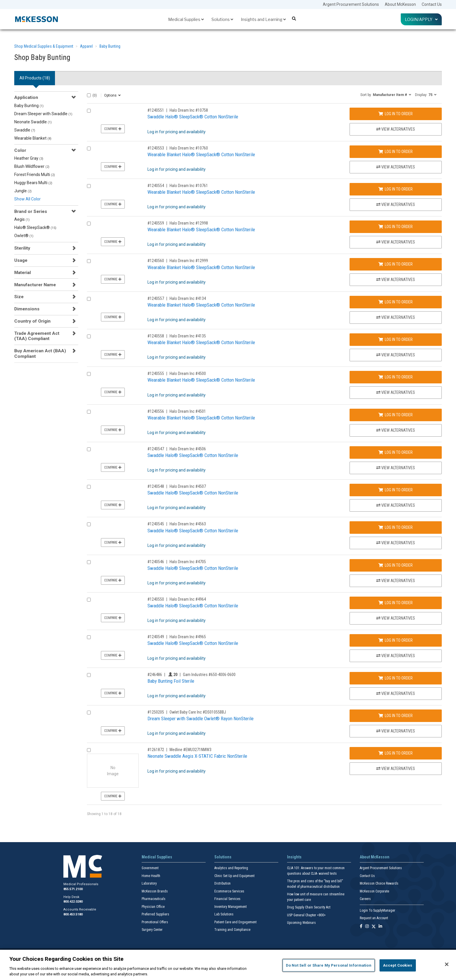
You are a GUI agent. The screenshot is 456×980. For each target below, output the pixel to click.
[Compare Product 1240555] (89, 374)
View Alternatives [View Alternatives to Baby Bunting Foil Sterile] (396, 693)
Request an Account (374, 918)
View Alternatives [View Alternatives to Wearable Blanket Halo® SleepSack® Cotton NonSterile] (396, 167)
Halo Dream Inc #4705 (188, 562)
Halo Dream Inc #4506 (188, 449)
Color (20, 150)
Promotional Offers (155, 922)
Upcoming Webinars (301, 923)
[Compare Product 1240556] (89, 412)
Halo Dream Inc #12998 (189, 223)
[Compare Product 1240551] (89, 111)
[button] (386, 95)
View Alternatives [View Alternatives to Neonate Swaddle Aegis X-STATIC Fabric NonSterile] (396, 769)
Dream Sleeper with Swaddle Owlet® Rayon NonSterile (201, 718)
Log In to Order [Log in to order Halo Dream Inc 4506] (396, 452)
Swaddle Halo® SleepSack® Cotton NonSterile (193, 117)
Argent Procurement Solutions (351, 4)
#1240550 (156, 599)
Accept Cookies (398, 965)
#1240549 (156, 637)
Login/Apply (421, 19)
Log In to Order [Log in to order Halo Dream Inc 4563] (396, 527)
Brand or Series (31, 211)
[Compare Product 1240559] (89, 224)
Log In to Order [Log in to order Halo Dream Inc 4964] (396, 603)
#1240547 (156, 449)
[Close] (447, 964)
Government (150, 868)
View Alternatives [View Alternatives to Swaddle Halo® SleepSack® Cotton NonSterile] (396, 129)
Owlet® (24, 236)
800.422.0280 (73, 902)
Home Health (151, 876)
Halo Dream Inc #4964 (188, 599)
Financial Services (227, 899)
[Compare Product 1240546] (89, 562)
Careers (365, 899)
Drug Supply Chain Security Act (309, 907)
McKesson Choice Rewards (379, 883)
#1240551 (156, 110)
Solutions (222, 19)
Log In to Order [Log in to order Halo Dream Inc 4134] (396, 302)
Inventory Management (230, 907)
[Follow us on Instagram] (367, 927)
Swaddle (25, 130)
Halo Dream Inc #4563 (188, 524)
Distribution (222, 883)
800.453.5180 (73, 914)
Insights (294, 857)
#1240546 (156, 562)
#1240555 (156, 373)
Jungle (23, 191)
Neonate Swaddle (33, 122)
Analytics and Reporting (231, 868)
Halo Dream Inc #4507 (188, 486)
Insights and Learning (263, 19)
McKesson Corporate (374, 891)
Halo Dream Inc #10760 (189, 148)
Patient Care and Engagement (235, 922)
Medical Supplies (186, 19)
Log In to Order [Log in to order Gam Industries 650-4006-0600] (396, 678)
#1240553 (156, 148)
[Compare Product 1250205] (89, 713)
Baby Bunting (110, 46)
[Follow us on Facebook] (361, 927)
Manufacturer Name (35, 285)
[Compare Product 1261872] (89, 750)
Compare (113, 129)
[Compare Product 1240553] (89, 148)
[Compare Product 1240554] (89, 186)
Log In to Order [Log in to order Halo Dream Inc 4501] (396, 415)
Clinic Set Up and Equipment (234, 876)
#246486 (155, 675)
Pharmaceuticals (154, 899)
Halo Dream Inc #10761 (189, 186)
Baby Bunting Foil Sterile (171, 681)
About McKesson (400, 4)
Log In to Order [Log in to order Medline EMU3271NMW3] (396, 753)
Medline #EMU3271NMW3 (190, 750)
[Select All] (89, 95)
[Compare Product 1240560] (89, 261)
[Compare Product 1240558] (89, 336)
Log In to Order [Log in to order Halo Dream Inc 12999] (396, 264)
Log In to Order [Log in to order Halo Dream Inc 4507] (396, 490)
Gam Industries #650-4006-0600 (209, 675)
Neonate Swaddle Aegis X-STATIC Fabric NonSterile (197, 756)
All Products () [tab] (35, 78)
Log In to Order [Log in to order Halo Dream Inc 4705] (396, 565)
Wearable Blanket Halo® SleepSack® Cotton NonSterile (201, 154)
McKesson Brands (155, 891)
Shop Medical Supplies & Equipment (44, 46)
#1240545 (156, 524)
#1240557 (156, 298)
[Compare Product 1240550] (89, 600)
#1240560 (156, 261)
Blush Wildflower (32, 166)
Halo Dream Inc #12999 (189, 261)
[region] (228, 965)
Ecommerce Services (229, 891)
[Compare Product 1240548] (89, 487)
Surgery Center (152, 930)
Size (19, 297)
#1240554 (156, 186)
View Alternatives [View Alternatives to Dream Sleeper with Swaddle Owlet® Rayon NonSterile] (396, 731)
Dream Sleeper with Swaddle (43, 114)
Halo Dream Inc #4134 (188, 298)
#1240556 (156, 411)
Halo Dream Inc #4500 (188, 373)
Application (26, 97)
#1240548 (156, 486)
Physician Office (153, 907)
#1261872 (156, 750)
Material (23, 273)
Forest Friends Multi (35, 175)
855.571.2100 (73, 889)
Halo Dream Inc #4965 (188, 637)
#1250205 (156, 712)
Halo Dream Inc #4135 (188, 336)
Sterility (22, 248)
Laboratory (149, 883)
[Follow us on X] (374, 927)
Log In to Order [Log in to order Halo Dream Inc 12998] (396, 227)
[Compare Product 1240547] (89, 449)
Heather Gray (29, 158)
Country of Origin (32, 321)
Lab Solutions (224, 914)
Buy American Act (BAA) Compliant (40, 353)
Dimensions (27, 309)
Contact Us (432, 4)
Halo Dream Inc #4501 (188, 411)
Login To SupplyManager (377, 910)
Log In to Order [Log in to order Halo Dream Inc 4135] (396, 339)
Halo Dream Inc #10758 (189, 110)
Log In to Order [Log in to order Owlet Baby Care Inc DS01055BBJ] (396, 716)
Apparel (86, 46)
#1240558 (156, 336)
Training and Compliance (232, 930)
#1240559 (156, 223)
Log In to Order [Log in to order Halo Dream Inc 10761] (396, 189)
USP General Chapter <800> (306, 915)
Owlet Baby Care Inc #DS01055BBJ (198, 712)
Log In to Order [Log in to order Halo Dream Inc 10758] (396, 114)
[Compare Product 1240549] (89, 637)
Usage (21, 260)
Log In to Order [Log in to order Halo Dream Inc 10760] (396, 152)
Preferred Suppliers (155, 914)
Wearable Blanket (33, 138)
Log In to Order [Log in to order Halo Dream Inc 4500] (396, 377)
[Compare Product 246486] (89, 675)
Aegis (22, 219)
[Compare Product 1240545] (89, 524)
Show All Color (27, 199)
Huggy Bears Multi (33, 183)
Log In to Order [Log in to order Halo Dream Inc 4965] (396, 640)
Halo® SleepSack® (35, 227)
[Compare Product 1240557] (89, 299)
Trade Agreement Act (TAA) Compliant (37, 336)
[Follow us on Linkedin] (380, 927)
